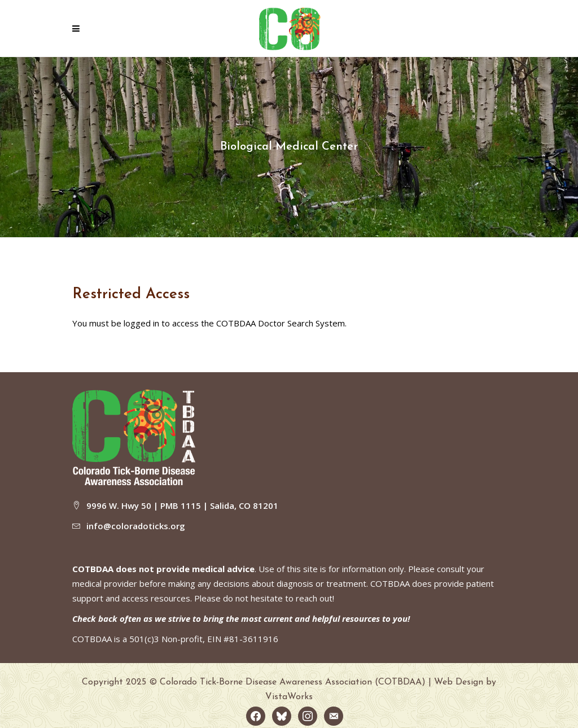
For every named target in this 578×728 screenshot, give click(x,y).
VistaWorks (289, 697)
